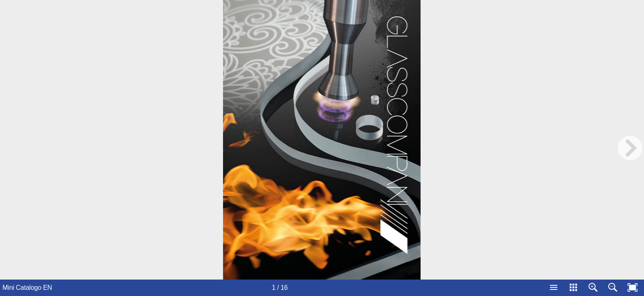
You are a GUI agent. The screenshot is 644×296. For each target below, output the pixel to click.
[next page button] (630, 148)
